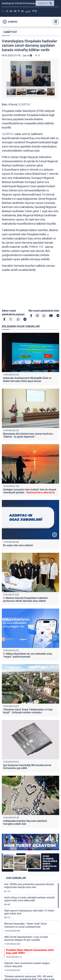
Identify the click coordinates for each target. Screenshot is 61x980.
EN (11, 11)
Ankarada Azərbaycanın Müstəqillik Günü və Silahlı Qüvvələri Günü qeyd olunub (27, 379)
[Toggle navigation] (55, 22)
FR (19, 11)
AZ (3, 11)
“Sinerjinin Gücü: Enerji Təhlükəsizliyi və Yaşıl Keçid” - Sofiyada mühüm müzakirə (28, 711)
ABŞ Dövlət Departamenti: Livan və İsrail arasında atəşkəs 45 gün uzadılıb (26, 938)
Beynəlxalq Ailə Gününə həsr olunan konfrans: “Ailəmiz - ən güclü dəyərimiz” (28, 435)
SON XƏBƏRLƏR (16, 878)
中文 (35, 11)
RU (7, 11)
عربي (28, 11)
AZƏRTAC (25, 104)
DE (15, 11)
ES (22, 11)
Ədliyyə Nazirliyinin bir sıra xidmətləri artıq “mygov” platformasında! (27, 655)
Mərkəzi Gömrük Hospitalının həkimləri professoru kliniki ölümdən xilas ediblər (25, 599)
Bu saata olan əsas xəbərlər (18, 545)
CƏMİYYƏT (10, 32)
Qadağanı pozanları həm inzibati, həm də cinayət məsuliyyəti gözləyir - (30, 491)
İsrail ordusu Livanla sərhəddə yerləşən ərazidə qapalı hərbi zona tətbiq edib (29, 899)
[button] (30, 74)
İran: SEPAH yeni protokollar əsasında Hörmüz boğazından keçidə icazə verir (29, 886)
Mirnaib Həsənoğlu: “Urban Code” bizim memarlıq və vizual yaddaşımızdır (26, 925)
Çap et (27, 55)
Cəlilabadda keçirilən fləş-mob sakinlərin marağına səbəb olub (25, 822)
